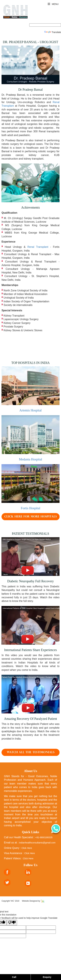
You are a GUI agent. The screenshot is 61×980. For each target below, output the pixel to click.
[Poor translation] (12, 923)
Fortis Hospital (30, 508)
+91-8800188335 (44, 837)
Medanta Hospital (30, 459)
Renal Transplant (39, 247)
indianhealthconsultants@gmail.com (37, 843)
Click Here (27, 848)
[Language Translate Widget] (45, 25)
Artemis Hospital (30, 410)
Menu (53, 4)
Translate (53, 32)
